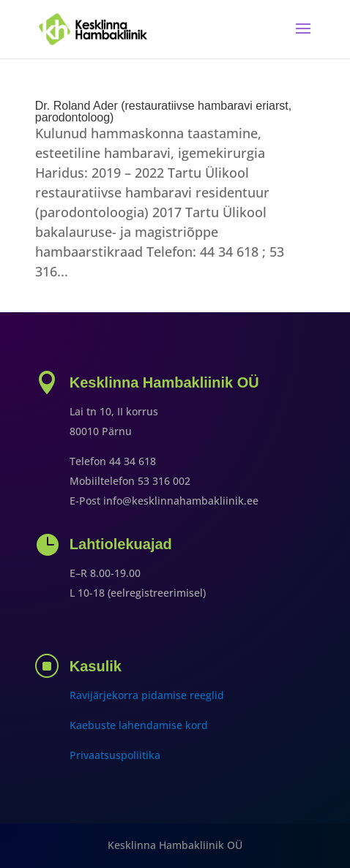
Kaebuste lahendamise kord (139, 725)
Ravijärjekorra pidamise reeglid (147, 695)
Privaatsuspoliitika (115, 755)
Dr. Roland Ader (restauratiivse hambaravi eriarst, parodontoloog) (163, 112)
